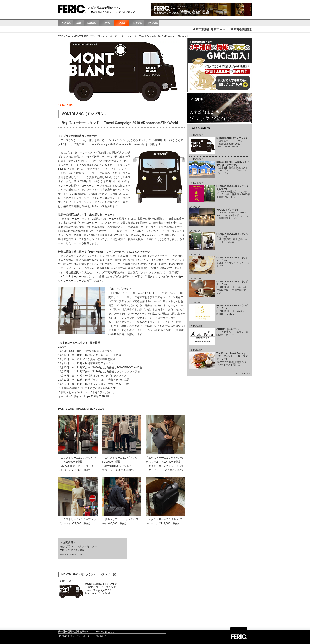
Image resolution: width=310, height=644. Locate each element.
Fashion (66, 23)
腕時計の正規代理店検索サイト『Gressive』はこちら (86, 632)
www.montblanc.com (72, 555)
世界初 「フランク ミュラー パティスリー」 (233, 262)
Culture (137, 23)
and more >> (243, 373)
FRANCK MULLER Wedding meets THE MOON (232, 310)
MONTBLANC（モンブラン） (89, 36)
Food (122, 23)
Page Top (239, 628)
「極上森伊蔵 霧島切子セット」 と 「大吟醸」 (232, 238)
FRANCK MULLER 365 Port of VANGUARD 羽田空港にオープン (232, 287)
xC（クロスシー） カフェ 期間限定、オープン (232, 332)
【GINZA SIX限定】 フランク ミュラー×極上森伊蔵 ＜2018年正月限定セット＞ (233, 192)
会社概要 (62, 636)
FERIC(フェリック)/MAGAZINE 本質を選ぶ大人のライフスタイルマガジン (73, 10)
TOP (60, 36)
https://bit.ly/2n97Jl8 (96, 396)
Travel (107, 23)
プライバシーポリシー (81, 636)
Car (79, 23)
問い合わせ (101, 636)
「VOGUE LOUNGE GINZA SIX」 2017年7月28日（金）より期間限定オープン (233, 214)
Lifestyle (152, 23)
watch (91, 23)
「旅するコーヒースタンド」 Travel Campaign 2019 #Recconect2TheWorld (148, 36)
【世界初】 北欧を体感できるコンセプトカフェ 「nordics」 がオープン (233, 168)
